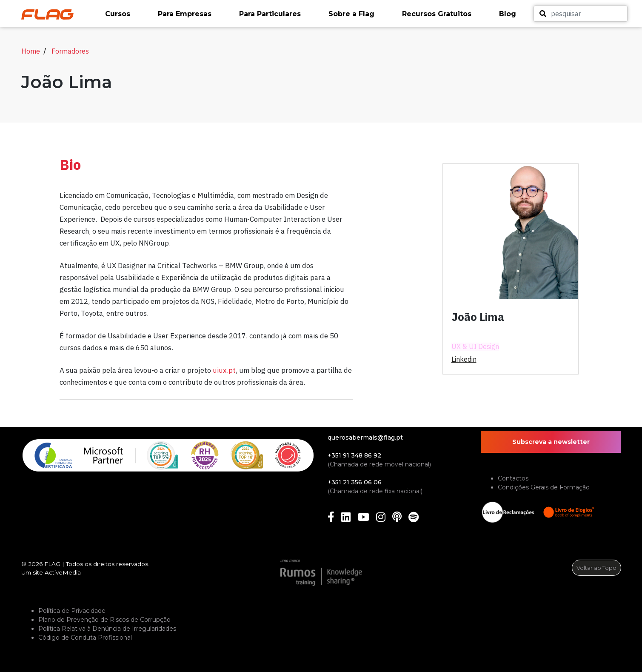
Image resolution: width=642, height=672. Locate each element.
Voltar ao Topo (596, 568)
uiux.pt (224, 370)
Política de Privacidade (72, 611)
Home (31, 51)
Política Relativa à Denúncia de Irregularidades (107, 629)
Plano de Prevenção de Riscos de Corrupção (104, 620)
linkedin (464, 359)
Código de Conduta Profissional (85, 638)
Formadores (70, 51)
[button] (127, 14)
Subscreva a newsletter (551, 442)
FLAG (52, 564)
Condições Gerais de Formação (544, 487)
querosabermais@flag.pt (365, 438)
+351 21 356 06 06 (355, 482)
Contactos (513, 478)
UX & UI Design (475, 347)
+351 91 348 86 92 (354, 455)
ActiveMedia (63, 572)
